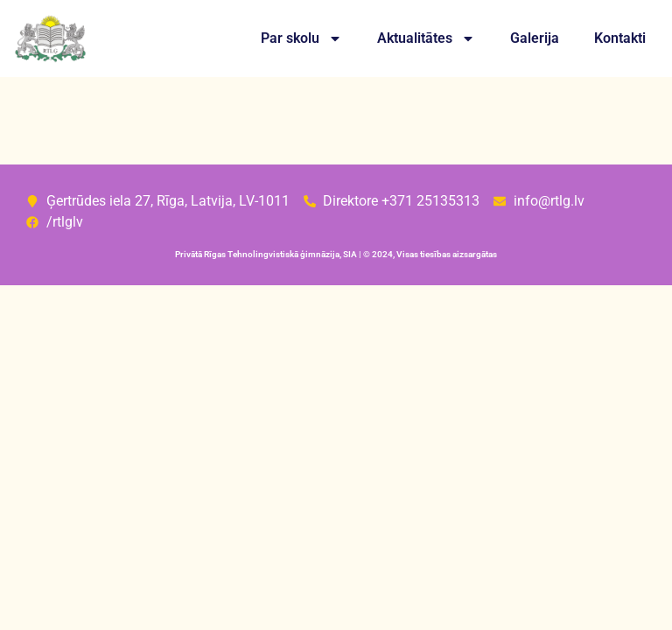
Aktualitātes (426, 38)
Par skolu (301, 38)
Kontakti (620, 38)
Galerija (535, 38)
